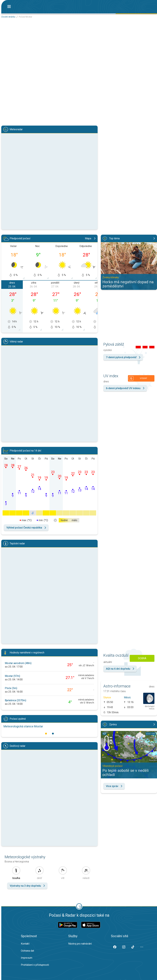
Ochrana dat (27, 951)
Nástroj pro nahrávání (80, 944)
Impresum (27, 958)
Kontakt (25, 944)
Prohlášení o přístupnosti (35, 965)
